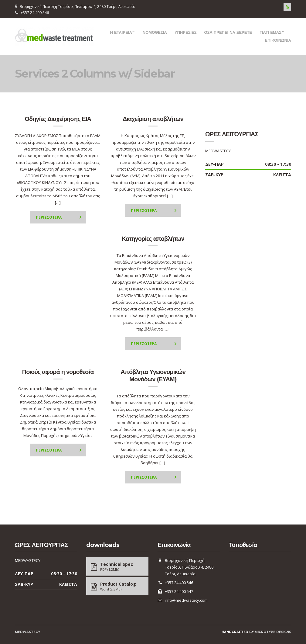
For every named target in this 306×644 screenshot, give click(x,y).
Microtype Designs (273, 632)
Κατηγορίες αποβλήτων (153, 239)
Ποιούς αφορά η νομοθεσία (58, 372)
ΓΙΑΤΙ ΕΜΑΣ (270, 32)
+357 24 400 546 (35, 13)
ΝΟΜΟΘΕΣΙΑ (155, 32)
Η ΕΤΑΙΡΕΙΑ (121, 32)
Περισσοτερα (49, 217)
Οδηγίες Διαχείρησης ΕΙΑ (58, 119)
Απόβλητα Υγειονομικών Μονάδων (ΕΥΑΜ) (153, 376)
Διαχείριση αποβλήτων (153, 119)
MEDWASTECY (27, 632)
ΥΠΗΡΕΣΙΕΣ (186, 32)
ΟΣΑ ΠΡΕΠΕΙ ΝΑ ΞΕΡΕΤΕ (228, 32)
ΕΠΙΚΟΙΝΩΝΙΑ (278, 40)
